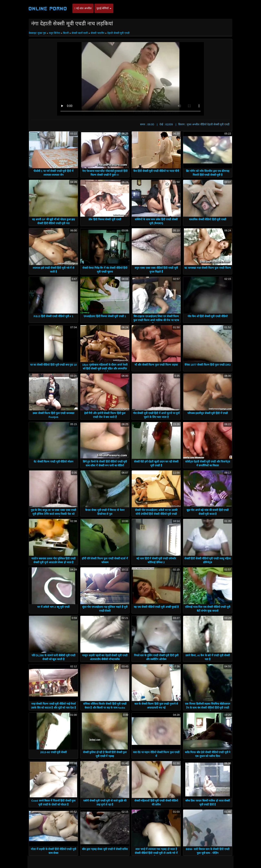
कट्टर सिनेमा (55, 33)
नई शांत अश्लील (83, 8)
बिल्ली (66, 33)
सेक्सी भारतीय (98, 33)
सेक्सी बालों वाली (80, 33)
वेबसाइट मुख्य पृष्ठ (38, 33)
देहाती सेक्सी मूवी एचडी (118, 33)
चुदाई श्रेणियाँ (104, 8)
